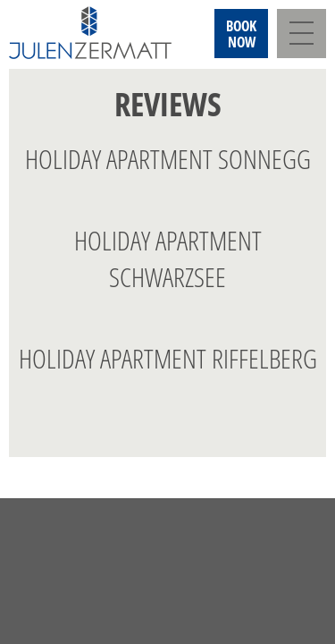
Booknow (241, 34)
